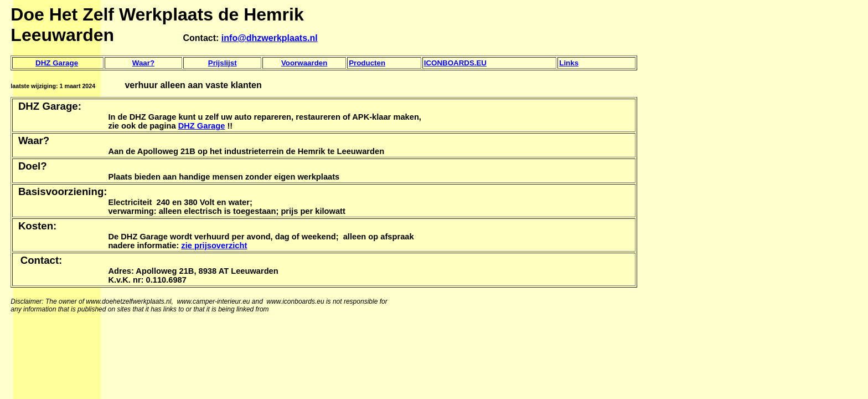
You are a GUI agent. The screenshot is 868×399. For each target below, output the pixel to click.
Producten (367, 63)
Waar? (143, 63)
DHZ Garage (57, 63)
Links (569, 63)
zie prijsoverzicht (214, 245)
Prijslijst (223, 63)
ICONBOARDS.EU (455, 63)
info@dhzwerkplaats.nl (270, 38)
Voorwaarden (304, 63)
